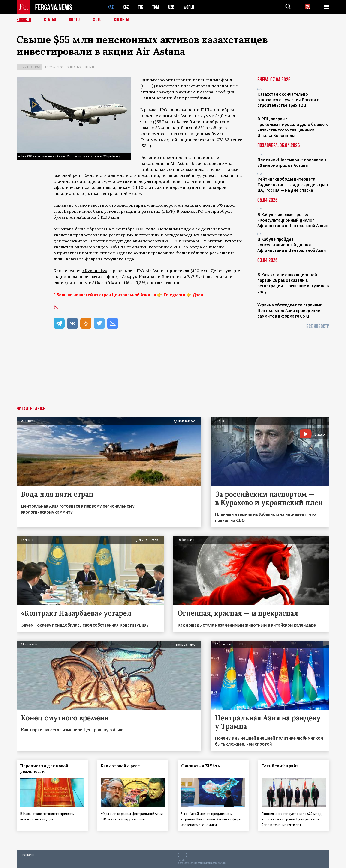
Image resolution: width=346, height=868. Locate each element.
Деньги (89, 67)
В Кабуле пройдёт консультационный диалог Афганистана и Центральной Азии (292, 245)
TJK (141, 7)
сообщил (225, 92)
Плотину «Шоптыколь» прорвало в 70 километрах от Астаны (292, 163)
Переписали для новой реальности (44, 769)
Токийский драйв (280, 766)
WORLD (189, 7)
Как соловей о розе (120, 766)
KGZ (126, 7)
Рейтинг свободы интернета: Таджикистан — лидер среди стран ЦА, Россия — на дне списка (293, 184)
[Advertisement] (173, 372)
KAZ (111, 7)
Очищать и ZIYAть (200, 766)
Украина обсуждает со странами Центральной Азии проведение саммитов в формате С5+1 (290, 310)
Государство (54, 67)
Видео (74, 20)
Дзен (198, 295)
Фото (97, 20)
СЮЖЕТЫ (122, 20)
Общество (74, 67)
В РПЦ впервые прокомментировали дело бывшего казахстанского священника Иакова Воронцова (293, 127)
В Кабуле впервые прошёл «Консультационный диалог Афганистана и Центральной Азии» (293, 220)
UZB (171, 7)
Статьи (50, 20)
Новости (24, 20)
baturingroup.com (208, 863)
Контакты (28, 855)
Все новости (318, 326)
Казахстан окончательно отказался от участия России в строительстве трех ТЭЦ (288, 100)
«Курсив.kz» (95, 271)
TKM (156, 7)
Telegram (173, 295)
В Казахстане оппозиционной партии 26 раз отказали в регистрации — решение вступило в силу (293, 283)
